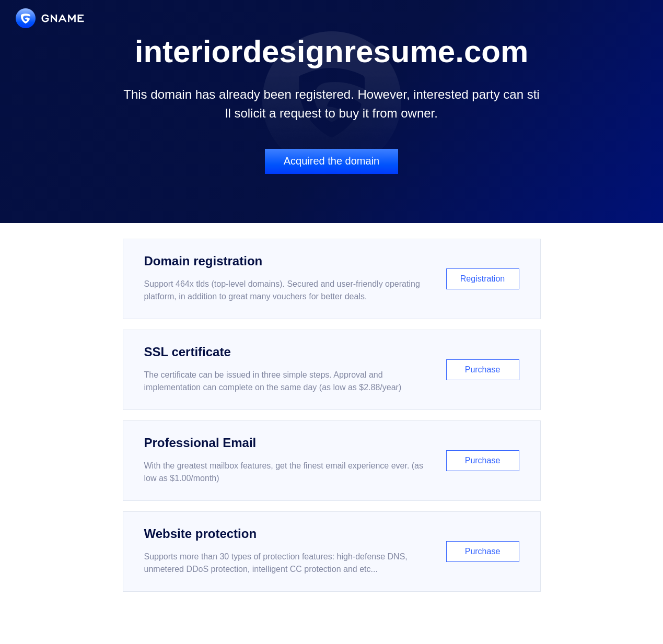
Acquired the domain (331, 161)
